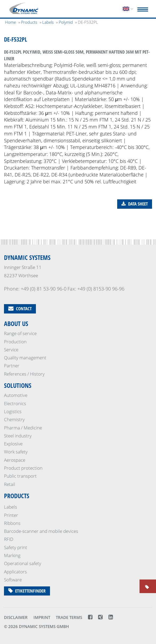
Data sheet (135, 204)
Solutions (18, 385)
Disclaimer (16, 617)
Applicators (15, 572)
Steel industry (18, 436)
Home (10, 22)
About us (16, 323)
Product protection (23, 468)
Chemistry (14, 419)
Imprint (42, 617)
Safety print (16, 547)
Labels (10, 507)
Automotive (16, 395)
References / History (24, 374)
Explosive (13, 444)
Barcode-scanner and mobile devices (41, 531)
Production (15, 342)
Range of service (20, 333)
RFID (9, 539)
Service (11, 350)
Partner (12, 366)
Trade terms (69, 617)
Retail (10, 484)
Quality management (25, 358)
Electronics (15, 403)
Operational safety (23, 563)
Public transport (20, 476)
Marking (12, 555)
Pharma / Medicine (23, 428)
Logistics (13, 411)
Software (13, 580)
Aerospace (15, 460)
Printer (11, 515)
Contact (20, 309)
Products (17, 496)
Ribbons (12, 523)
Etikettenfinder (27, 591)
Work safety (16, 452)
